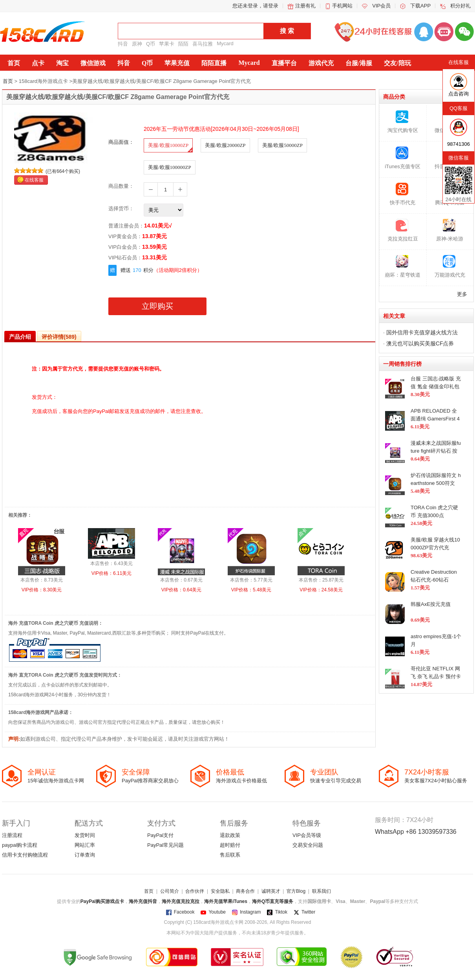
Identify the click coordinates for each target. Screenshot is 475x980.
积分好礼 (460, 6)
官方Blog (296, 891)
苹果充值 (177, 63)
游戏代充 (321, 63)
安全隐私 (220, 891)
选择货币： (121, 208)
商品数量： (121, 186)
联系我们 (322, 891)
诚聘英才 (271, 891)
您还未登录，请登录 (255, 6)
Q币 (151, 44)
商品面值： (121, 142)
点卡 (38, 63)
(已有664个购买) (63, 171)
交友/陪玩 (397, 63)
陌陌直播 (214, 63)
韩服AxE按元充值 (431, 604)
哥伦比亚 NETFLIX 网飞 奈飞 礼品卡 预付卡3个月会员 (436, 676)
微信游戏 (93, 63)
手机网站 (342, 6)
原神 (137, 44)
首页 (14, 63)
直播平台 (284, 63)
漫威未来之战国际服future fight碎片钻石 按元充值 (436, 451)
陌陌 (183, 44)
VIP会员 (381, 6)
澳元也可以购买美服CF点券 (420, 343)
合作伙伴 (195, 891)
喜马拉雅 (203, 44)
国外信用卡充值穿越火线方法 (422, 332)
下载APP (420, 6)
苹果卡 (167, 44)
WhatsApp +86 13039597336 (416, 832)
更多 (462, 294)
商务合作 (245, 891)
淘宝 (62, 63)
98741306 (459, 144)
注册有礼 (305, 6)
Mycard (225, 43)
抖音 (123, 44)
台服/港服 (359, 63)
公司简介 (170, 891)
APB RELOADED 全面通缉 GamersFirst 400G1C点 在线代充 (435, 418)
